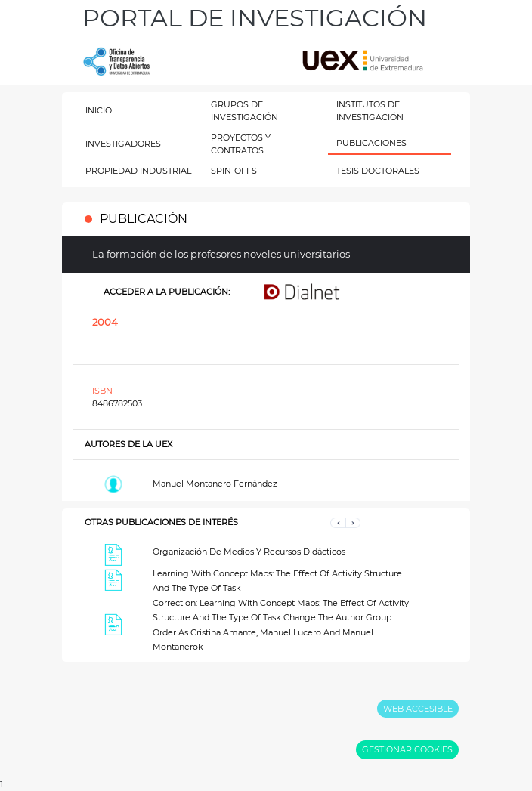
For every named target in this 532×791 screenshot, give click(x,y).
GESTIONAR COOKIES (407, 749)
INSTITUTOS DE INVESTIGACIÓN (370, 111)
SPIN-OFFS (234, 171)
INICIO (99, 110)
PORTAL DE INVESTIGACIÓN (255, 18)
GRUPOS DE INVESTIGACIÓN (244, 111)
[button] (338, 522)
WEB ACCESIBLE (418, 709)
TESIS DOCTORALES (378, 171)
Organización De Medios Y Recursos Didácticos (249, 552)
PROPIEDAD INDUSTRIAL (138, 171)
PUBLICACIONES (371, 143)
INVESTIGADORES (123, 144)
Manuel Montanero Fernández (215, 484)
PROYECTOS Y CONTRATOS (241, 144)
